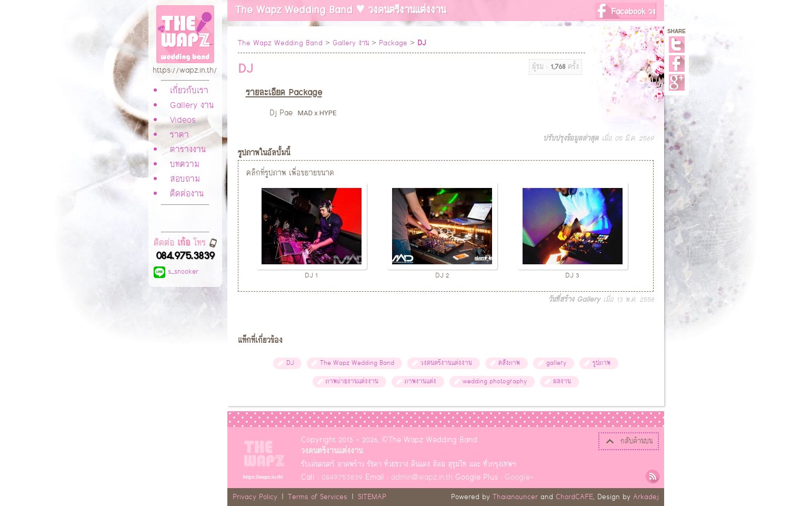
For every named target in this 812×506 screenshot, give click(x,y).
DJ (290, 363)
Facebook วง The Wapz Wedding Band (625, 12)
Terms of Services (318, 497)
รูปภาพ (602, 363)
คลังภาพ (509, 363)
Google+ (677, 82)
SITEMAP (372, 497)
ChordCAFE (574, 497)
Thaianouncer (515, 497)
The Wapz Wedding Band (280, 43)
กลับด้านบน (629, 441)
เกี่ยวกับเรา (189, 91)
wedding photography (495, 382)
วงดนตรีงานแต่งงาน (446, 363)
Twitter (677, 44)
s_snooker (176, 272)
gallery (556, 363)
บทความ (185, 165)
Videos (183, 121)
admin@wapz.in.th (422, 477)
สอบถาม (185, 180)
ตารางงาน (188, 150)
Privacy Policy (255, 497)
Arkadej (646, 497)
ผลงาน (562, 382)
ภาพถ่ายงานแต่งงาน (352, 382)
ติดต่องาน (187, 194)
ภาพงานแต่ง (420, 382)
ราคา (179, 135)
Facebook (677, 63)
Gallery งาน (192, 106)
